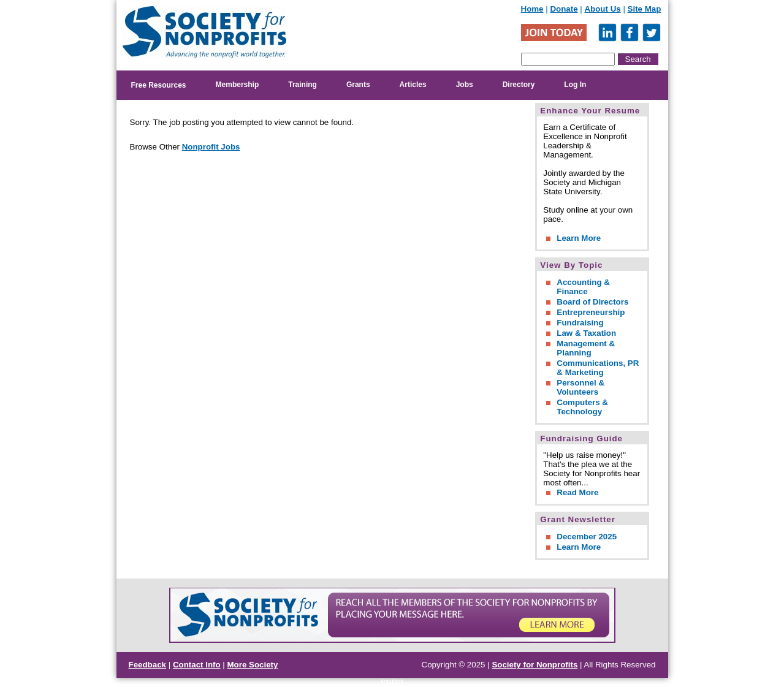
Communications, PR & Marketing (598, 368)
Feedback (148, 665)
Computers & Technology (582, 407)
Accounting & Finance (583, 287)
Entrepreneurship (591, 312)
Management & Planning (586, 348)
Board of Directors (592, 302)
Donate (564, 9)
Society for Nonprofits (535, 665)
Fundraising (580, 323)
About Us (602, 9)
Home (532, 9)
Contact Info (197, 665)
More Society (253, 665)
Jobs (465, 85)
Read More (577, 492)
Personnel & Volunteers (580, 387)
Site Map (645, 9)
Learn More (579, 238)
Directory (519, 85)
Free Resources (159, 85)
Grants (358, 85)
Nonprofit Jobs (211, 147)
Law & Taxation (586, 333)
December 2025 (587, 537)
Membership (238, 85)
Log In (575, 85)
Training (303, 85)
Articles (413, 85)
